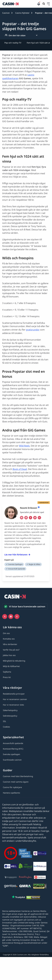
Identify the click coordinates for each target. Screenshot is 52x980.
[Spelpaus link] (40, 878)
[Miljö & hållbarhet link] (11, 666)
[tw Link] (31, 518)
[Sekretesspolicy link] (10, 716)
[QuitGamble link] (40, 867)
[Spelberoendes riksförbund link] (11, 878)
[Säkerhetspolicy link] (10, 710)
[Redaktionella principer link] (14, 694)
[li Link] (26, 518)
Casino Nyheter (22, 13)
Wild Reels (24, 446)
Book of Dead (20, 469)
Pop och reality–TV (13, 43)
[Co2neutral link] (25, 867)
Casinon (6, 13)
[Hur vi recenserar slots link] (13, 705)
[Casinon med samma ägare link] (16, 782)
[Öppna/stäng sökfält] (44, 4)
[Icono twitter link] (5, 617)
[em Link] (39, 518)
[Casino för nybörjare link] (12, 787)
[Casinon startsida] (20, 4)
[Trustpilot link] (18, 897)
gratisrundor (33, 330)
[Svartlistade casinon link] (12, 760)
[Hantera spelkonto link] (11, 793)
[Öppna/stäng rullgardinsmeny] (48, 4)
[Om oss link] (6, 633)
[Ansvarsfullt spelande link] (13, 743)
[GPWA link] (40, 887)
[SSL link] (5, 721)
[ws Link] (35, 518)
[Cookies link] (6, 727)
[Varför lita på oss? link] (11, 650)
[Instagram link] (11, 617)
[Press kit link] (7, 677)
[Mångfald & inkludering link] (14, 661)
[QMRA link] (25, 887)
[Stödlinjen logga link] (25, 878)
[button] (48, 4)
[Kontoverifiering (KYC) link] (13, 749)
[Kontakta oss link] (9, 639)
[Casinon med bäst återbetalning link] (18, 776)
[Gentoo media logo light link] (11, 887)
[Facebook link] (17, 617)
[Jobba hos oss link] (9, 655)
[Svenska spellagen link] (12, 754)
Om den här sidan (15, 35)
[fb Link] (22, 518)
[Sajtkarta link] (7, 672)
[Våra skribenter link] (10, 644)
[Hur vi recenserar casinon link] (15, 699)
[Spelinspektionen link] (25, 854)
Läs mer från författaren (17, 555)
